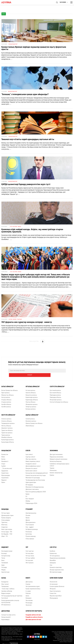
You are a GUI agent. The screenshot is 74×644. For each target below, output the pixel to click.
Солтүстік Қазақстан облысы (59, 398)
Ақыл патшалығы (55, 587)
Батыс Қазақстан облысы (9, 386)
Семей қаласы (30, 415)
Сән (51, 561)
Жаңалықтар (6, 446)
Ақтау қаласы (6, 393)
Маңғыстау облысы (8, 391)
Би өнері (4, 549)
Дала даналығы (31, 518)
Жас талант (5, 580)
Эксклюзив (29, 596)
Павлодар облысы (55, 393)
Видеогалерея (6, 589)
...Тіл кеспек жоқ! (7, 464)
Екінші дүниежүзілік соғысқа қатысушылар (10, 597)
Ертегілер (29, 530)
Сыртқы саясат (30, 453)
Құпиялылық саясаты (14, 640)
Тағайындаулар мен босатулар (35, 476)
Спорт (3, 460)
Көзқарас (29, 594)
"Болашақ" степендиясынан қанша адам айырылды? (25, 94)
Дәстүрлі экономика (56, 450)
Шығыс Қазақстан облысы (34, 419)
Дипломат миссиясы (32, 485)
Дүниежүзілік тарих (7, 511)
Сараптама (5, 469)
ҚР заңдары (29, 480)
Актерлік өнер (6, 552)
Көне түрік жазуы (7, 525)
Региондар (29, 598)
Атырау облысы (6, 395)
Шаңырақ (53, 558)
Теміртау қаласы (31, 402)
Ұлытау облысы (30, 398)
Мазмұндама (54, 594)
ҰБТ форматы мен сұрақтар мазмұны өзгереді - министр (27, 322)
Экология (29, 601)
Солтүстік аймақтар (57, 382)
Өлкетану (4, 521)
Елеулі (28, 446)
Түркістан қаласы (7, 428)
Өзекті (28, 574)
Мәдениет (5, 543)
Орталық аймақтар (33, 382)
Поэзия (28, 511)
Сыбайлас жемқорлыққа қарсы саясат (60, 461)
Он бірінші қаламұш (32, 525)
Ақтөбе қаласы (6, 402)
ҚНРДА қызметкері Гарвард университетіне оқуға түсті (26, 184)
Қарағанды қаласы (32, 393)
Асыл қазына (30, 521)
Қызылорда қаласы (8, 436)
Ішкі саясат (29, 450)
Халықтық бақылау (56, 457)
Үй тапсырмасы (55, 552)
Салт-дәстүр (30, 547)
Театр (3, 554)
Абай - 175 (5, 532)
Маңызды (5, 505)
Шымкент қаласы (7, 424)
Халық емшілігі (6, 613)
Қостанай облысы (55, 389)
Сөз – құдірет (30, 523)
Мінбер (28, 497)
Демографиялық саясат (33, 462)
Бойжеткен (53, 549)
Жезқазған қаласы (32, 400)
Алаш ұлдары (6, 516)
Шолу (27, 592)
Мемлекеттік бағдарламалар (35, 483)
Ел (26, 492)
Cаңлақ (28, 580)
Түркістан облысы (7, 426)
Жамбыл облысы (7, 433)
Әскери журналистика (57, 566)
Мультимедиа (6, 471)
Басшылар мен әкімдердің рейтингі (37, 469)
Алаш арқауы (30, 534)
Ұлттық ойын (30, 549)
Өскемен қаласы (31, 417)
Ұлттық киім (29, 556)
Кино (3, 556)
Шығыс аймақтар (32, 411)
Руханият (29, 505)
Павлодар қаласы (55, 391)
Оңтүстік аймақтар (8, 411)
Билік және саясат (31, 466)
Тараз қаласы (6, 431)
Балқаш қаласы (31, 405)
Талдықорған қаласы (8, 419)
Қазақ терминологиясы (33, 585)
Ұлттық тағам (30, 552)
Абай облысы (30, 422)
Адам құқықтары (31, 478)
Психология (53, 578)
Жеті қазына (30, 558)
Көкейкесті (5, 457)
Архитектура (5, 568)
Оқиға (3, 478)
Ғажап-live (53, 589)
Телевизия (5, 558)
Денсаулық (29, 578)
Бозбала (52, 547)
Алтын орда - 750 (7, 527)
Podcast (28, 589)
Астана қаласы (30, 386)
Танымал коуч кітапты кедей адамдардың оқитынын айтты (28, 139)
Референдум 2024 (31, 499)
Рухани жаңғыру (31, 532)
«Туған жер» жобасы (8, 585)
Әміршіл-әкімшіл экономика (59, 455)
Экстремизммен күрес (33, 582)
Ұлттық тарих (6, 509)
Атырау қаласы (6, 398)
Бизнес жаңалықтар (56, 469)
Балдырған (5, 578)
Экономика (54, 446)
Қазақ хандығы (6, 513)
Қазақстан (5, 450)
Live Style (53, 543)
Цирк (3, 561)
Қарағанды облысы (32, 395)
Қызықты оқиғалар (56, 563)
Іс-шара (28, 587)
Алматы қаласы (6, 415)
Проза (28, 513)
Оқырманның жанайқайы (58, 554)
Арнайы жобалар (7, 587)
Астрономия (54, 580)
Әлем (3, 453)
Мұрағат (4, 476)
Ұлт (27, 543)
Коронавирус (6, 615)
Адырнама (5, 466)
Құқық (28, 490)
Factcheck (5, 594)
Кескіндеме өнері (7, 547)
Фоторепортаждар (56, 568)
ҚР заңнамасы (6, 601)
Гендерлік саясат (31, 460)
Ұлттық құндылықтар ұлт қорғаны (12, 592)
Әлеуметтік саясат (31, 464)
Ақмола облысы (31, 389)
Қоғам (3, 455)
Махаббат (53, 556)
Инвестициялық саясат (33, 457)
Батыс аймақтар (7, 382)
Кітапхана (29, 527)
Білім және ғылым (56, 574)
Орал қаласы (5, 389)
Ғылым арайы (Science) (57, 582)
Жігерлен (53, 585)
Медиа (3, 566)
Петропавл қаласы (56, 395)
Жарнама (5, 640)
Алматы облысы (7, 417)
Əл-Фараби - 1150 (7, 530)
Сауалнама (5, 474)
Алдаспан (5, 523)
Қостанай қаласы (55, 386)
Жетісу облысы (6, 422)
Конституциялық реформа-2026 (36, 487)
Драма (28, 516)
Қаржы (52, 471)
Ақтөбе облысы (6, 400)
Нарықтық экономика (56, 453)
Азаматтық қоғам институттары (36, 471)
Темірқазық (5, 582)
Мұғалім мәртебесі (56, 592)
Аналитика (53, 466)
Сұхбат (4, 462)
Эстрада (4, 563)
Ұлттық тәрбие (30, 554)
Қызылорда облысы (8, 438)
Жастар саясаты (31, 455)
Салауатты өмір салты (8, 611)
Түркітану (4, 518)
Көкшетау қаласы (31, 391)
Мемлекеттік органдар (33, 474)
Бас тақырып (30, 494)
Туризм (52, 464)
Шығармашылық (31, 509)
